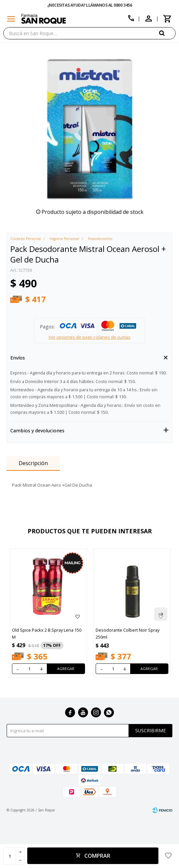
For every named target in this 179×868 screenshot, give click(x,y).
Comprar (97, 856)
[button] (167, 33)
